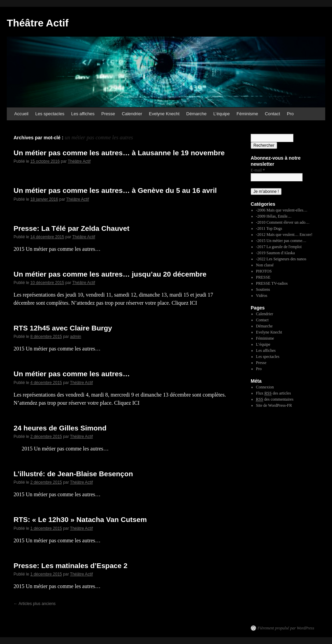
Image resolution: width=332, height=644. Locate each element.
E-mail (258, 170)
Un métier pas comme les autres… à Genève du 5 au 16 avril (115, 190)
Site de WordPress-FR (274, 405)
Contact (273, 114)
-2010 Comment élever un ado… (283, 222)
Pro (290, 114)
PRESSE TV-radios (272, 283)
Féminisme (247, 114)
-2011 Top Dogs (269, 228)
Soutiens (263, 289)
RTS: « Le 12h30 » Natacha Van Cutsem (80, 519)
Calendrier (132, 114)
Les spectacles (50, 114)
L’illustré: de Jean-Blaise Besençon (73, 474)
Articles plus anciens (35, 604)
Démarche (196, 114)
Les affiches (83, 114)
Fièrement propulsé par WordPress (286, 628)
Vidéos (262, 296)
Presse (108, 114)
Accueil (21, 114)
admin (76, 337)
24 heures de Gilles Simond (60, 428)
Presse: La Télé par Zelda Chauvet (71, 228)
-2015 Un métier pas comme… (281, 241)
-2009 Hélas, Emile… (274, 216)
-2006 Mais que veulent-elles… (282, 210)
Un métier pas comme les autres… (72, 374)
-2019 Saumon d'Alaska (276, 253)
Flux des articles (274, 393)
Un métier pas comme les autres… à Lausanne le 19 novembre (119, 153)
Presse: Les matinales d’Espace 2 (70, 566)
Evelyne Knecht (164, 114)
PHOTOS (264, 271)
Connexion (265, 387)
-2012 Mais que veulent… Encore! (284, 235)
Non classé (265, 265)
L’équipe (222, 114)
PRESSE (263, 277)
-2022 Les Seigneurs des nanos (281, 259)
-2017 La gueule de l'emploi (279, 247)
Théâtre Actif (38, 23)
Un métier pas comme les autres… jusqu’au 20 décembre (110, 274)
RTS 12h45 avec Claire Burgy (63, 328)
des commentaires (275, 399)
